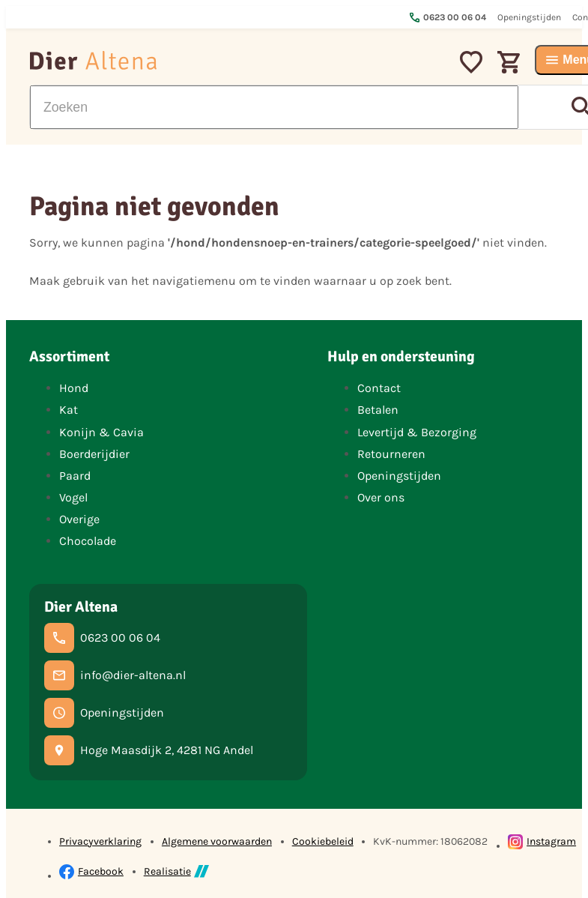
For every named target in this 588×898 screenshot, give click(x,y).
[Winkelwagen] (509, 60)
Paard (75, 476)
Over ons (381, 497)
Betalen (378, 410)
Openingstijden (399, 476)
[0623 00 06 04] (102, 638)
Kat (69, 410)
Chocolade (88, 541)
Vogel (73, 497)
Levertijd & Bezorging (417, 432)
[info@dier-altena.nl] (115, 675)
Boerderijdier (94, 454)
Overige (79, 519)
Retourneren (391, 454)
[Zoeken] (274, 107)
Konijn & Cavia (101, 432)
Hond (74, 388)
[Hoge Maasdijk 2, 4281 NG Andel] (149, 750)
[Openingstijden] (104, 713)
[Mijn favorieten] (471, 60)
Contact (379, 388)
